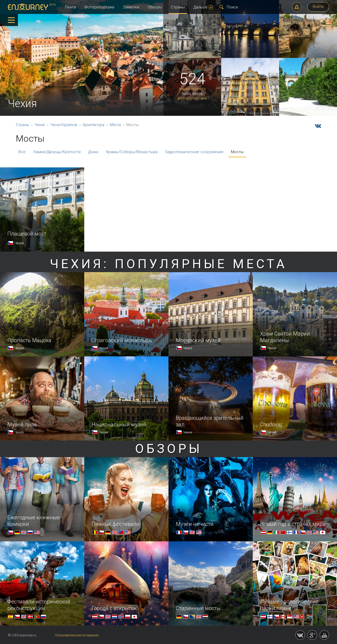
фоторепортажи (192, 98)
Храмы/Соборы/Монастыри (132, 152)
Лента (70, 7)
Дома (93, 152)
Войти (318, 7)
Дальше (203, 7)
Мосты (237, 152)
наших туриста (192, 89)
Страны (178, 7)
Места (115, 125)
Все (22, 152)
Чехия (40, 125)
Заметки (131, 7)
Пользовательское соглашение (77, 635)
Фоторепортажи (99, 7)
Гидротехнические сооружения (194, 152)
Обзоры (155, 7)
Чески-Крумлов (64, 125)
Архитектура (93, 125)
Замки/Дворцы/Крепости (57, 152)
